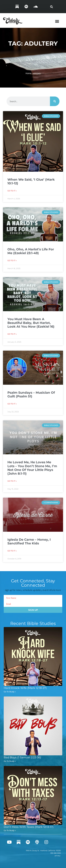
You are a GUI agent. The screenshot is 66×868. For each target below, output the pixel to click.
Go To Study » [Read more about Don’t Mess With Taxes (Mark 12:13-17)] (10, 830)
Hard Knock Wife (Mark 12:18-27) (25, 688)
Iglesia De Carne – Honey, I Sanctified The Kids (29, 541)
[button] (52, 7)
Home (28, 73)
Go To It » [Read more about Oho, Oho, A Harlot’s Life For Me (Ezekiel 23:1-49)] (12, 260)
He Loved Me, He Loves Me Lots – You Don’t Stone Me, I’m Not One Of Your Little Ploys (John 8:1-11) (32, 468)
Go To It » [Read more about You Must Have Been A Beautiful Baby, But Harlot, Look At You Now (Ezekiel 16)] (12, 334)
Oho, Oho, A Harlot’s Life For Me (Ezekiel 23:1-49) (31, 251)
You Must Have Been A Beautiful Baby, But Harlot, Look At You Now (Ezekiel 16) (31, 323)
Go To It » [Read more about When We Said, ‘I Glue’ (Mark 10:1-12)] (12, 191)
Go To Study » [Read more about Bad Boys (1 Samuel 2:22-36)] (10, 761)
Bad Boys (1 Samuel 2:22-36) (22, 757)
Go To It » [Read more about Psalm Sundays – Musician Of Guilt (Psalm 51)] (12, 404)
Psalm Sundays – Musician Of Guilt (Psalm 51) (31, 394)
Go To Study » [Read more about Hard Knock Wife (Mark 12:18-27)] (10, 692)
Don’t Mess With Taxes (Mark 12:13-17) (29, 827)
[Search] (55, 101)
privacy (58, 856)
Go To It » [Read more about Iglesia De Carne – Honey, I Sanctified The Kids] (12, 551)
